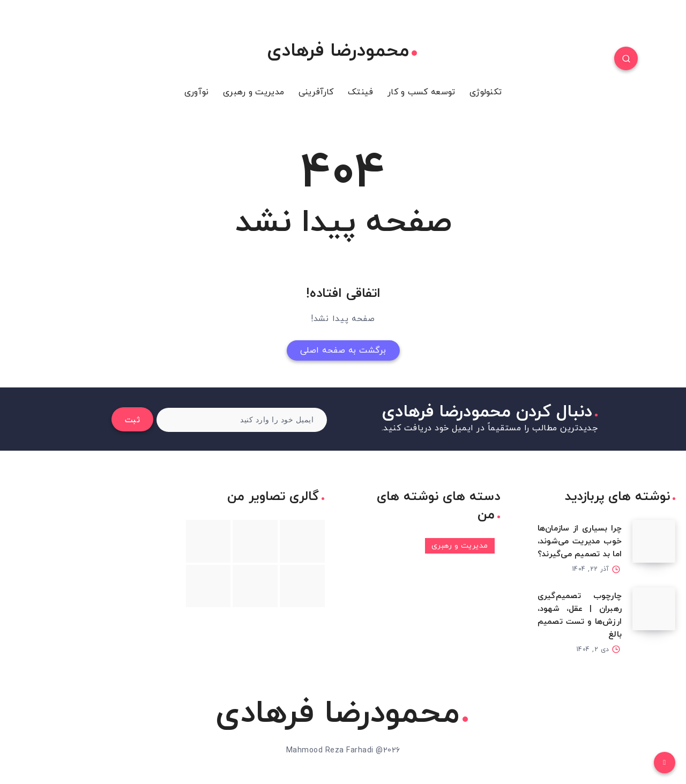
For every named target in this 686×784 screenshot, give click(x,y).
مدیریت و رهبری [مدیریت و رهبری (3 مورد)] (460, 546)
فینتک (361, 92)
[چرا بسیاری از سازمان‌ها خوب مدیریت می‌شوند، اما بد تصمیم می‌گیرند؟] (654, 541)
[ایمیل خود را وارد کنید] (242, 420)
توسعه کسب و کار (422, 92)
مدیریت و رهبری (253, 92)
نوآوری (197, 92)
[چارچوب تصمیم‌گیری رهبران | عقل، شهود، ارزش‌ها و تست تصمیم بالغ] (654, 609)
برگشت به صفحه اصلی (343, 350)
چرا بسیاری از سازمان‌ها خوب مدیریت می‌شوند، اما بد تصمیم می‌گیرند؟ (580, 542)
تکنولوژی (486, 92)
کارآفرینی (316, 92)
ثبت (133, 420)
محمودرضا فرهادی (342, 51)
